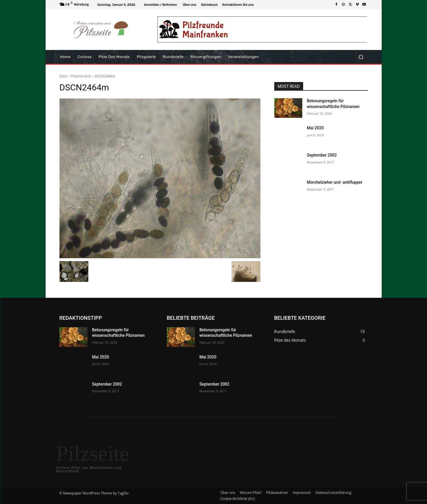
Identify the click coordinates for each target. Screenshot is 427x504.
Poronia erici (81, 76)
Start (63, 76)
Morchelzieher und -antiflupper (335, 182)
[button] (361, 57)
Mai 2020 (315, 128)
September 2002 (322, 155)
